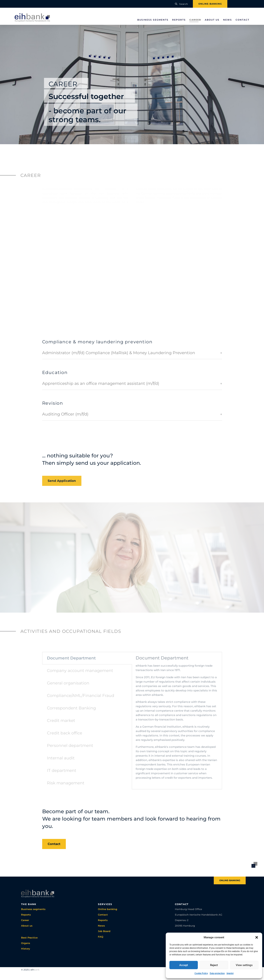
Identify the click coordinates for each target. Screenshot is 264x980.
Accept (184, 965)
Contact (242, 20)
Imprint (230, 973)
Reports (179, 20)
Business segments (153, 20)
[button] (257, 937)
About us (212, 20)
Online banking (108, 909)
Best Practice (29, 938)
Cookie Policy (201, 973)
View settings (244, 965)
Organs (26, 943)
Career (195, 20)
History (26, 949)
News (228, 20)
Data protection (217, 973)
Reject (214, 965)
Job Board (104, 931)
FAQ (101, 937)
